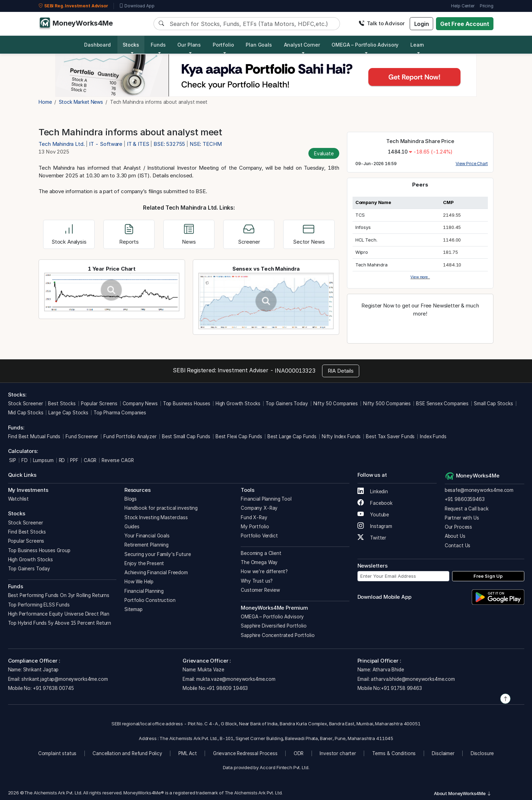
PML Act (188, 753)
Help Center (463, 6)
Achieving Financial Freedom (156, 572)
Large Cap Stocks (68, 413)
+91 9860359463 (465, 499)
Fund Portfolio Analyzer (130, 436)
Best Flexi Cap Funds (239, 436)
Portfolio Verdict (259, 536)
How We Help (139, 582)
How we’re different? (264, 571)
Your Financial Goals (147, 536)
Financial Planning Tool (266, 499)
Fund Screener (82, 436)
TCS (360, 215)
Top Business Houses (187, 404)
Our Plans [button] (189, 45)
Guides (132, 527)
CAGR (90, 460)
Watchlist (19, 499)
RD (62, 460)
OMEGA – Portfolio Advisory (272, 617)
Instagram (375, 526)
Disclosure (482, 753)
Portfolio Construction (150, 600)
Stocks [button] (131, 45)
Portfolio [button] (223, 45)
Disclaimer (443, 753)
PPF (74, 460)
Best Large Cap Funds (292, 436)
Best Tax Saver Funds (390, 436)
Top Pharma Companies (120, 413)
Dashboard (97, 45)
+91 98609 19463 (227, 688)
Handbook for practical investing (161, 508)
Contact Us (458, 545)
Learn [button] (417, 45)
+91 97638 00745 (53, 688)
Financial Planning (144, 591)
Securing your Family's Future (158, 554)
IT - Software (106, 144)
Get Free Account (465, 24)
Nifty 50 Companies (336, 404)
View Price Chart (472, 164)
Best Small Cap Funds (186, 436)
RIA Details (341, 371)
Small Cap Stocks (493, 404)
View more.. (420, 277)
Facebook (375, 503)
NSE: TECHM (206, 144)
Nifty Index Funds (341, 436)
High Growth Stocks (238, 404)
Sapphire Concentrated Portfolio (278, 635)
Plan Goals (259, 45)
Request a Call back (467, 509)
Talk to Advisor (382, 23)
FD (25, 460)
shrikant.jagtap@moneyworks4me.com (64, 679)
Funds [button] (158, 45)
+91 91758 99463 (401, 688)
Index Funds (433, 436)
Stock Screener (26, 404)
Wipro (362, 252)
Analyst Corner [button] (302, 45)
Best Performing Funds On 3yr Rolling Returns (59, 595)
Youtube (373, 515)
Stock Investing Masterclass (156, 517)
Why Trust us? (257, 581)
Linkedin (373, 491)
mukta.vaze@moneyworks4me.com (236, 679)
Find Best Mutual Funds (34, 436)
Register (420, 329)
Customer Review (260, 590)
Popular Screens (99, 404)
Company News (140, 404)
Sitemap (134, 609)
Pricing (487, 6)
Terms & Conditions (394, 753)
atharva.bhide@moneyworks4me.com (413, 679)
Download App (137, 6)
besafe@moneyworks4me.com (479, 490)
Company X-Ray (259, 508)
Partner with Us (462, 518)
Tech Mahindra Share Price (420, 141)
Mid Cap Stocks (26, 413)
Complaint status (57, 753)
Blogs (131, 499)
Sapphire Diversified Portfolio (274, 626)
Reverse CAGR (118, 460)
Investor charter (338, 753)
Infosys (363, 227)
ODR (299, 753)
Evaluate (324, 153)
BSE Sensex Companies (442, 404)
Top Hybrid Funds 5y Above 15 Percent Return (60, 623)
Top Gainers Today (287, 404)
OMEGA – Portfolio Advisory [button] (365, 45)
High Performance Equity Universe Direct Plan (59, 614)
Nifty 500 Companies (387, 404)
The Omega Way (259, 562)
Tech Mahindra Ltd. (62, 144)
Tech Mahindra (371, 265)
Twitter (372, 538)
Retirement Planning (146, 545)
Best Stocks (62, 404)
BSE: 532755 (169, 144)
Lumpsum (43, 460)
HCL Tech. (366, 240)
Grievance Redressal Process (245, 753)
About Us (455, 536)
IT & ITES (138, 144)
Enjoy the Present (144, 563)
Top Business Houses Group (39, 550)
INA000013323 (295, 371)
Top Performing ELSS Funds (39, 605)
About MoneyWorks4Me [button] (463, 793)
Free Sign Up (488, 576)
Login (422, 24)
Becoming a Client (261, 553)
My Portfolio (255, 527)
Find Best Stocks (27, 532)
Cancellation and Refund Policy (127, 753)
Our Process (458, 527)
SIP (12, 460)
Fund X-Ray (254, 517)
